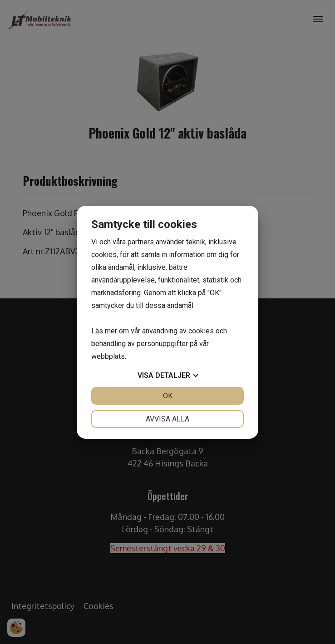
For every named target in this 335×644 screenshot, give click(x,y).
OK (168, 396)
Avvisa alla (167, 419)
